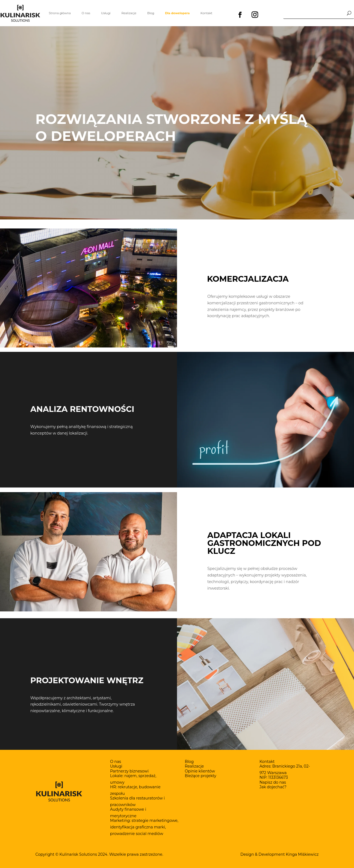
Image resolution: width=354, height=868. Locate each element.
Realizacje (129, 13)
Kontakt (206, 13)
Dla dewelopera (177, 13)
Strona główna (60, 13)
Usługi (106, 13)
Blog (151, 13)
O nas (86, 13)
